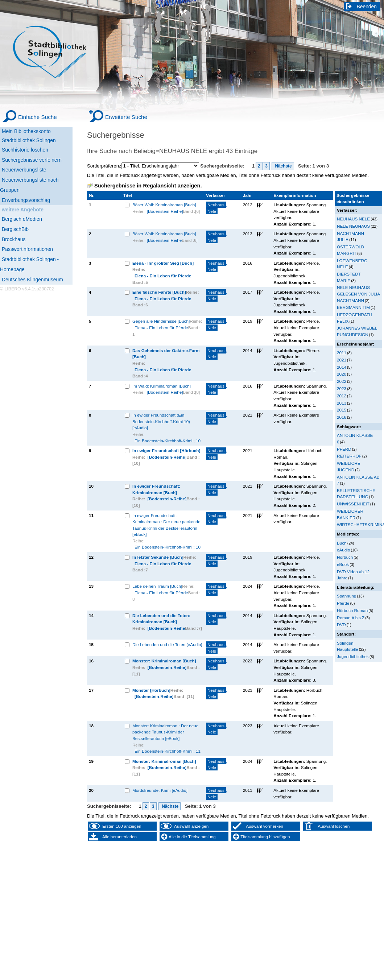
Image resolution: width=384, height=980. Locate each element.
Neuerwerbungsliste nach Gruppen (29, 185)
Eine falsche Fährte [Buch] (159, 292)
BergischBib (15, 229)
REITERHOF (349, 456)
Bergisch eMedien (22, 219)
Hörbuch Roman (352, 610)
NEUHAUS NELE (353, 219)
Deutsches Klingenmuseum (32, 280)
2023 (342, 388)
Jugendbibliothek (353, 656)
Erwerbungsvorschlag (26, 200)
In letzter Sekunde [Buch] (158, 557)
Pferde (343, 603)
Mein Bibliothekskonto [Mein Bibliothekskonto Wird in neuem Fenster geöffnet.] (26, 131)
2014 (342, 367)
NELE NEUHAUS (353, 226)
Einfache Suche (38, 117)
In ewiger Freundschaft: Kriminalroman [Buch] (156, 489)
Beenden (367, 7)
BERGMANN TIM (353, 307)
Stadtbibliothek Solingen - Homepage (29, 264)
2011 (342, 353)
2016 (342, 417)
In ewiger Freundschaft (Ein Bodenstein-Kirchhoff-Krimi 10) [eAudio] (161, 421)
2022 (342, 381)
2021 (342, 360)
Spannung (346, 596)
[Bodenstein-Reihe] (165, 211)
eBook (343, 564)
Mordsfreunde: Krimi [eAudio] (160, 790)
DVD (341, 625)
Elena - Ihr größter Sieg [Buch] (163, 263)
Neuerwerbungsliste (24, 170)
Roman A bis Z (351, 618)
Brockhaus (14, 239)
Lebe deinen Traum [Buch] (157, 586)
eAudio (344, 550)
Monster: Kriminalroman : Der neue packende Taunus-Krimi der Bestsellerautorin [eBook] (165, 732)
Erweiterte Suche (126, 117)
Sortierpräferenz (104, 166)
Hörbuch (345, 557)
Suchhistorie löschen (25, 150)
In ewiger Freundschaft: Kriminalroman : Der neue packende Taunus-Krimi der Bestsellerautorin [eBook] (166, 525)
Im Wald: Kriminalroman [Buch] (162, 386)
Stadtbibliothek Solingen (29, 140)
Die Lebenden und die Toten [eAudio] (167, 644)
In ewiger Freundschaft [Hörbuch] (166, 450)
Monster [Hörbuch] (151, 690)
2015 (342, 410)
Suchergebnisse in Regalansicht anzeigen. (148, 186)
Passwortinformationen (27, 249)
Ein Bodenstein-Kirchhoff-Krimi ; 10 (168, 441)
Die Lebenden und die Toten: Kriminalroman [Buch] (161, 619)
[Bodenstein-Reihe (164, 240)
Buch (342, 543)
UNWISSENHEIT (353, 504)
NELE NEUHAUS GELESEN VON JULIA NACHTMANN (358, 294)
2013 (342, 403)
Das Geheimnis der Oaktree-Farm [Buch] (166, 354)
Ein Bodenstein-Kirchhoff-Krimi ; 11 (168, 751)
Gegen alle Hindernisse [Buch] (161, 321)
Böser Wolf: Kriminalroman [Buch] (164, 205)
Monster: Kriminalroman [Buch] (164, 661)
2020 (342, 374)
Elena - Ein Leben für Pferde (163, 276)
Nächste (283, 166)
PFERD (344, 449)
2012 (342, 396)
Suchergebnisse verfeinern (32, 160)
